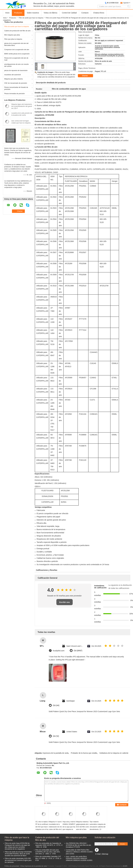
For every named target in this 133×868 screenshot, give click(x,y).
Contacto (85, 13)
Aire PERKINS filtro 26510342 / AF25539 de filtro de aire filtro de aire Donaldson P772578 (78, 845)
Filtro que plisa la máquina (13, 39)
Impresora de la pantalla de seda (55, 753)
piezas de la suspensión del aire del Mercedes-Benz (16, 44)
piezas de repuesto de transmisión (16, 70)
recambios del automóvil (13, 75)
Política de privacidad (12, 866)
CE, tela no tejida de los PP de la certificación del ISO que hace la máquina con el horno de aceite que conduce (44, 827)
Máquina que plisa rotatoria (14, 79)
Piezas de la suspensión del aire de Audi (16, 59)
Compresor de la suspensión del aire (17, 50)
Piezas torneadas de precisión (15, 94)
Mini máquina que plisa (12, 35)
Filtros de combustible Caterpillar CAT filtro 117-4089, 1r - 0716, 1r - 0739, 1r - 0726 (49, 858)
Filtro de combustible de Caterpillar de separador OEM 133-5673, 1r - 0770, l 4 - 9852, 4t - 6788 (49, 845)
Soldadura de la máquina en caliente (114, 753)
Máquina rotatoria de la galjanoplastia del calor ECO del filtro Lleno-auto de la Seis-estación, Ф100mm (84, 827)
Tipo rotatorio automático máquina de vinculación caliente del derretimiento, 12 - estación (98, 827)
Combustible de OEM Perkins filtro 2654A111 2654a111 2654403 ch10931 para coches (79, 852)
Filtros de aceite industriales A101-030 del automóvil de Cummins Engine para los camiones (18, 860)
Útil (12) (56, 736)
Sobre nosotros (33, 13)
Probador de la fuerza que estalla (84, 753)
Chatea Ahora (99, 13)
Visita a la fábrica (50, 13)
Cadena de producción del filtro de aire (17, 31)
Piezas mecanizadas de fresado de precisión (16, 88)
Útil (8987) (78, 651)
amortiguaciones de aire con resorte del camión (16, 65)
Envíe (122, 844)
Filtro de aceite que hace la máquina (31, 18)
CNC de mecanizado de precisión (16, 83)
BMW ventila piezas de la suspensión (17, 54)
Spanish (126, 3)
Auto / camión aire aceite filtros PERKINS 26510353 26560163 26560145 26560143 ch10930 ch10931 (79, 858)
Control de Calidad (69, 13)
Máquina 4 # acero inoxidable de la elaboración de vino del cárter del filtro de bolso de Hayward (57, 827)
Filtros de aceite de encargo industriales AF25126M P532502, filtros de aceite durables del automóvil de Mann (18, 854)
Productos (18, 13)
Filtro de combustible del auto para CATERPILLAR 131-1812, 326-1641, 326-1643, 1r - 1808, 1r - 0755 (48, 852)
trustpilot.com (59, 651)
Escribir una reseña (64, 603)
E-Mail (98, 854)
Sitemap (105, 854)
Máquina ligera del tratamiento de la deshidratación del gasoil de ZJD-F (22, 106)
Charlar (87, 76)
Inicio (7, 13)
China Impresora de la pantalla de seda (34, 866)
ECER (125, 866)
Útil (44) (56, 706)
